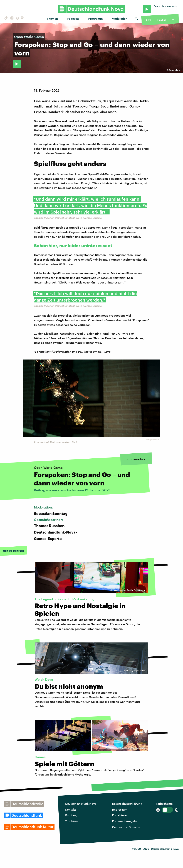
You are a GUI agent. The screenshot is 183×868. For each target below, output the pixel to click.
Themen (52, 19)
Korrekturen (120, 815)
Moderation (120, 19)
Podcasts (73, 19)
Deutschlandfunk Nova (81, 804)
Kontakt (71, 809)
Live (149, 20)
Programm (96, 19)
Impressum (120, 809)
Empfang (71, 815)
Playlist (161, 20)
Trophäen (72, 821)
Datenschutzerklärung (127, 804)
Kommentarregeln (124, 821)
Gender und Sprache (126, 827)
